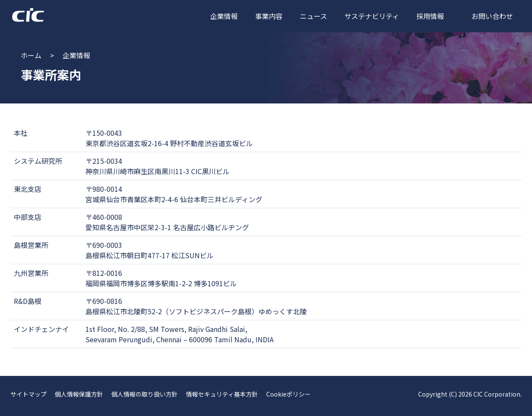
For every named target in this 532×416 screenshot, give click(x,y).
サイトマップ (28, 394)
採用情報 (430, 16)
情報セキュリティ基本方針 (222, 394)
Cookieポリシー (288, 394)
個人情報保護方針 (79, 394)
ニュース (313, 16)
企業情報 (224, 16)
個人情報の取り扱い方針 (145, 394)
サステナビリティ (372, 16)
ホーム (31, 55)
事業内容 (269, 16)
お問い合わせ (492, 16)
